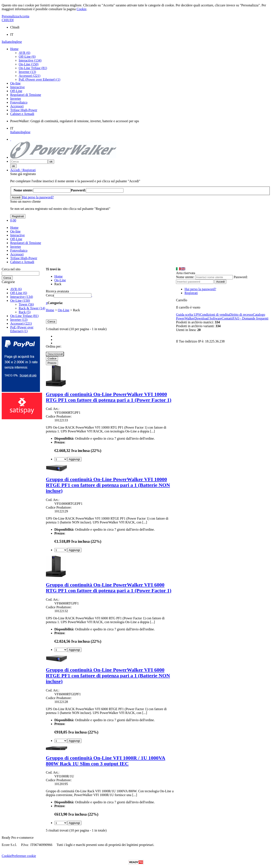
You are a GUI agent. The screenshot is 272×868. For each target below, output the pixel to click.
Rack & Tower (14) (32, 308)
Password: (241, 277)
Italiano (7, 42)
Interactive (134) (30, 60)
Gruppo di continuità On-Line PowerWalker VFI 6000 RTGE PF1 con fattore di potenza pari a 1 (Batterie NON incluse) (108, 676)
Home (14, 49)
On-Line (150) (29, 64)
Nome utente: (185, 277)
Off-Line (16, 91)
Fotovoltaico (19, 102)
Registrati (191, 293)
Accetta (24, 16)
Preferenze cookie (24, 856)
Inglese (17, 42)
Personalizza (10, 16)
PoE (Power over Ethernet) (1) (40, 79)
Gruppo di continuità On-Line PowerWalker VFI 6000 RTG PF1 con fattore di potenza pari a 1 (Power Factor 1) (109, 588)
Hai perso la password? (38, 197)
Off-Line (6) (27, 57)
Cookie (81, 9)
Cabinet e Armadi (22, 114)
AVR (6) (24, 53)
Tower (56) (26, 304)
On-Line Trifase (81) (33, 68)
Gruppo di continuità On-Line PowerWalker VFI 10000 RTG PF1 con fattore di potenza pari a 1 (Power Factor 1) (109, 397)
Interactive (17, 87)
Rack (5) (25, 312)
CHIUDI (8, 20)
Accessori (17, 106)
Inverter (16, 99)
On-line (15, 83)
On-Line (64, 310)
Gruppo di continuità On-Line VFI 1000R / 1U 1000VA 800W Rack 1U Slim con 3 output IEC (106, 761)
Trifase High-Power (24, 110)
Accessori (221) (30, 76)
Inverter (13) (27, 72)
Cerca (50, 295)
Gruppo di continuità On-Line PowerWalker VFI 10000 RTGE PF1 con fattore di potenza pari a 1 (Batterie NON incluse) (108, 485)
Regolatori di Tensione (26, 95)
